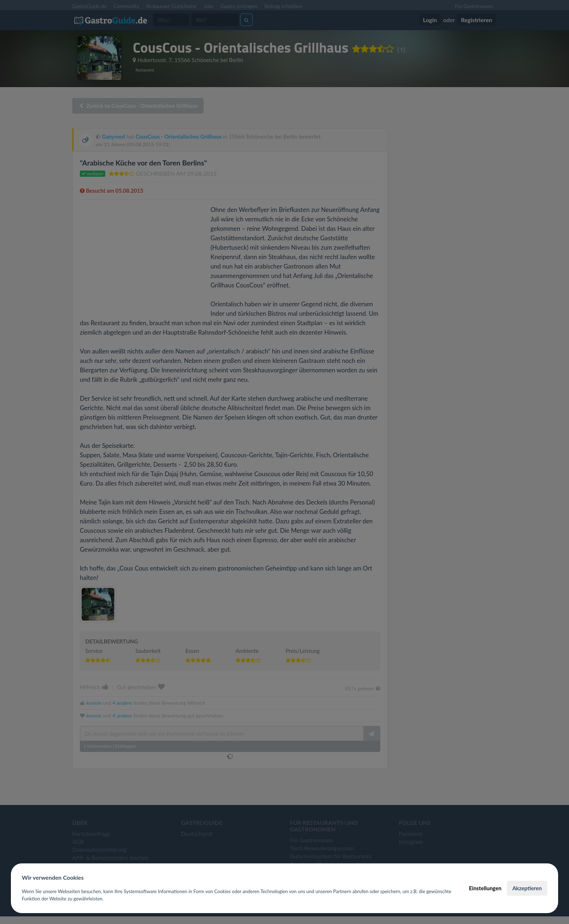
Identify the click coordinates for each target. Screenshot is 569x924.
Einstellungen (485, 888)
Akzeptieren (527, 888)
